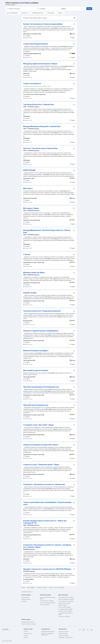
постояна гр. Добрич (45, 605)
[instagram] (84, 630)
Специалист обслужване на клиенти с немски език (44, 484)
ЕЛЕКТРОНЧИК (29, 170)
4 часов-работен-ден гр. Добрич (66, 597)
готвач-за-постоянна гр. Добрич (47, 603)
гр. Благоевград (25, 597)
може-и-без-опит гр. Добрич (65, 611)
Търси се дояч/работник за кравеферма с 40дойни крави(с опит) (47, 503)
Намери (89, 9)
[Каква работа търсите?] (21, 9)
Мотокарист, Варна (31, 208)
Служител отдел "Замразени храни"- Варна (41, 465)
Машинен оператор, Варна (34, 272)
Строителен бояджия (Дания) (35, 44)
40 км (64, 9)
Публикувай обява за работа (48, 632)
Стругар (27, 254)
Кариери (26, 637)
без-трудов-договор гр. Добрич (66, 609)
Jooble (10, 641)
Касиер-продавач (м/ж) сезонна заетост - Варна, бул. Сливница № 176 (45, 522)
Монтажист (28, 188)
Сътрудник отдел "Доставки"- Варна (38, 425)
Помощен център (28, 633)
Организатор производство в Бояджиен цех (41, 387)
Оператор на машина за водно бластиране (41, 445)
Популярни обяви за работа (28, 622)
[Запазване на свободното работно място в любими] (74, 24)
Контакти (26, 635)
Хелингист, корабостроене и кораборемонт (41, 331)
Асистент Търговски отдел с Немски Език (40, 148)
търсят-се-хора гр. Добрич (65, 607)
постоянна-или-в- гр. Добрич (47, 601)
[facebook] (80, 630)
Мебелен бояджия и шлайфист (36, 351)
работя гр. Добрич (63, 605)
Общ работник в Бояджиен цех (36, 405)
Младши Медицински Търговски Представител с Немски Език (47, 231)
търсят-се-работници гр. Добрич (66, 599)
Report (72, 38)
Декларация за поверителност (66, 637)
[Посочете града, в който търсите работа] (52, 9)
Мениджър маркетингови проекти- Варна (40, 64)
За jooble (26, 632)
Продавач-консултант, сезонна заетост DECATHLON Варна (47, 569)
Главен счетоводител (32, 83)
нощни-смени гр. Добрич (64, 616)
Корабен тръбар (30, 293)
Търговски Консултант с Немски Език (39, 104)
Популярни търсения (28, 592)
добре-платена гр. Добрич (65, 603)
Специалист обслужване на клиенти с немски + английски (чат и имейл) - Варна (47, 546)
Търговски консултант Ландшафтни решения (42, 311)
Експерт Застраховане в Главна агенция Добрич (43, 24)
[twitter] (88, 630)
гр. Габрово (24, 601)
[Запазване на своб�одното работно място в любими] (74, 485)
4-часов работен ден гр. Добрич (66, 601)
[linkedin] (92, 630)
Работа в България (63, 633)
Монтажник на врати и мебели (36, 370)
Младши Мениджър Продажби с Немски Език (42, 126)
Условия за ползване (64, 635)
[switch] (75, 18)
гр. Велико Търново (26, 599)
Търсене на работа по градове (29, 624)
